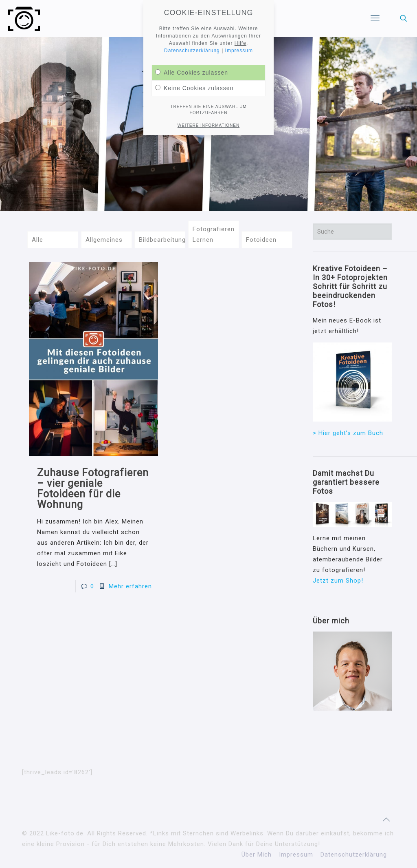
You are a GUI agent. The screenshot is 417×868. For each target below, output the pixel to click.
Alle (37, 240)
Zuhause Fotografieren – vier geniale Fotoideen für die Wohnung (93, 489)
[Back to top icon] (386, 819)
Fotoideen (261, 240)
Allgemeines (104, 240)
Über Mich (257, 855)
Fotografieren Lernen (214, 234)
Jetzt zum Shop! (338, 581)
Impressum (296, 855)
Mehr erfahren (130, 586)
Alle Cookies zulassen (192, 73)
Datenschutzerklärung (354, 855)
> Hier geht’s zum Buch (348, 433)
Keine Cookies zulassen (194, 88)
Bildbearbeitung (162, 240)
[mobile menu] (375, 18)
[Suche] (352, 232)
